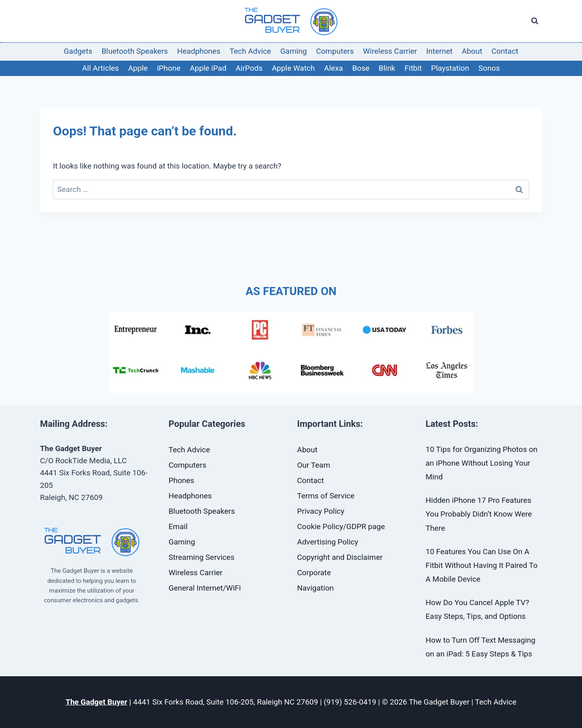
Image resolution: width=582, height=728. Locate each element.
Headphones (199, 51)
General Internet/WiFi (205, 588)
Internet (440, 51)
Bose (361, 68)
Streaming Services (201, 557)
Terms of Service (326, 496)
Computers (335, 51)
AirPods (249, 68)
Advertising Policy (328, 542)
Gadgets (78, 51)
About (472, 51)
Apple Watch (293, 68)
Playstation (450, 68)
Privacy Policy (321, 511)
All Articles (100, 68)
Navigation (315, 588)
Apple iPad (208, 68)
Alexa (334, 68)
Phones (181, 480)
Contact (505, 51)
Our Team (314, 465)
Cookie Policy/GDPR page (341, 526)
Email (178, 526)
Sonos (489, 68)
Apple (138, 68)
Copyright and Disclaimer (340, 557)
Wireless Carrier (390, 51)
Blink (387, 68)
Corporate (314, 573)
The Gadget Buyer (96, 702)
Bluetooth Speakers (135, 51)
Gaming (293, 51)
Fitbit (413, 68)
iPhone (169, 68)
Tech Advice (250, 51)
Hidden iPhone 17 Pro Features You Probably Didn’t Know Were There (479, 514)
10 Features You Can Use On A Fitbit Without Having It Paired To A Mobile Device (482, 565)
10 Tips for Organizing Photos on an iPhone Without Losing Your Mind (482, 463)
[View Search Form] (535, 21)
